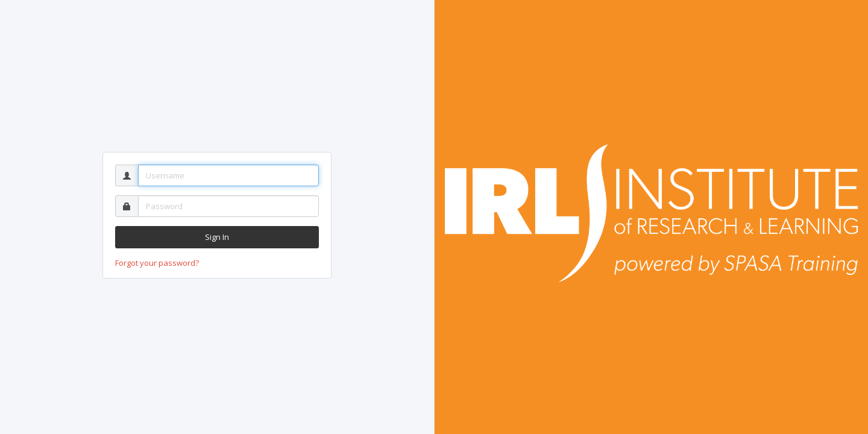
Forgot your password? (157, 263)
